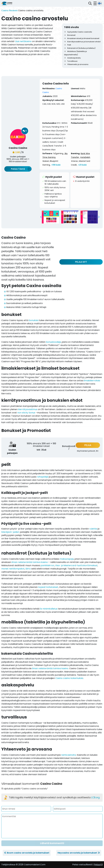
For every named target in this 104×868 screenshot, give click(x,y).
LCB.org (95, 797)
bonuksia (34, 320)
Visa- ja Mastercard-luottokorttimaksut (76, 565)
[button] (41, 217)
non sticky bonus (26, 413)
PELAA (88, 445)
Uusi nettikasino (23, 41)
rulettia (93, 529)
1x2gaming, (58, 153)
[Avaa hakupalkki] (90, 3)
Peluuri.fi (98, 865)
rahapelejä (43, 477)
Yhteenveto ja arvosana (76, 64)
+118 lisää (56, 165)
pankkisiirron (47, 565)
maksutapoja (67, 559)
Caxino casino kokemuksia (69, 678)
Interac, (75, 161)
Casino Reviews (9, 10)
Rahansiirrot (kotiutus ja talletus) (80, 48)
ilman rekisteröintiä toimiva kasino (30, 562)
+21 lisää (82, 165)
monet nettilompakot (13, 569)
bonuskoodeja (53, 342)
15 (25, 131)
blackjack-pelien (10, 532)
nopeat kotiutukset (48, 587)
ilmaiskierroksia (92, 381)
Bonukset (70, 35)
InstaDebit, (85, 157)
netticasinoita (69, 755)
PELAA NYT (81, 262)
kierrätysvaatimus (28, 409)
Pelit (68, 45)
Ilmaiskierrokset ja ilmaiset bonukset (82, 38)
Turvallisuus (71, 61)
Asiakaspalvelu (72, 58)
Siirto (28, 569)
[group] (50, 217)
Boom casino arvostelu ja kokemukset (28, 853)
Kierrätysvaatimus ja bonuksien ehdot (82, 42)
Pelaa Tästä (18, 169)
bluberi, (46, 161)
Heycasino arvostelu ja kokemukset (77, 853)
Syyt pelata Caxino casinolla (78, 32)
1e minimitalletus (49, 609)
